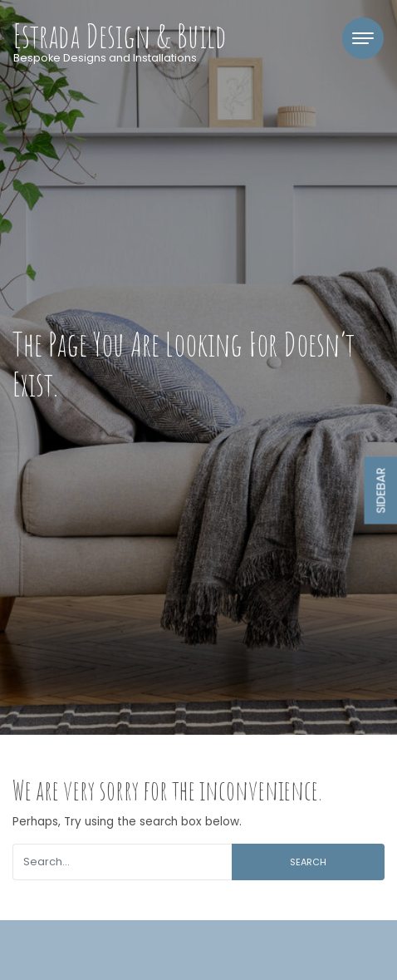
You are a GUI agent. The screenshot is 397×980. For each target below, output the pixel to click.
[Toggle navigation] (363, 38)
